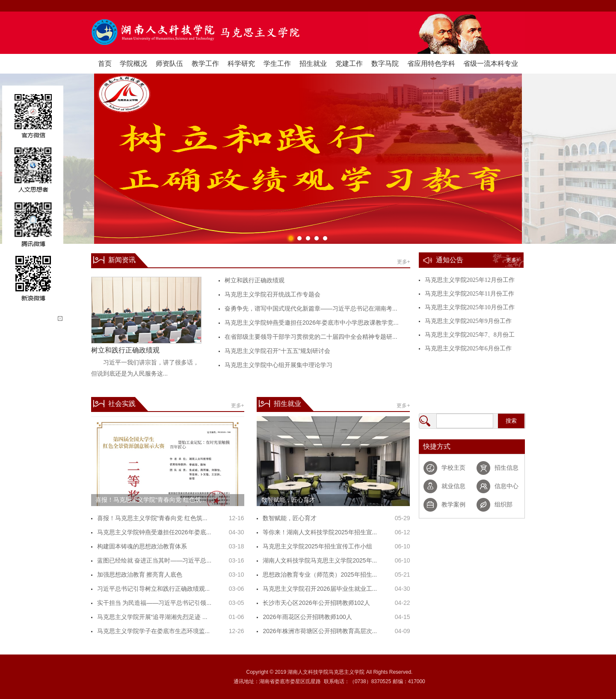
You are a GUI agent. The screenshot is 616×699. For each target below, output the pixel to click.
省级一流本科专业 (491, 64)
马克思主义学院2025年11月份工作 (469, 294)
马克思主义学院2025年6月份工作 (468, 348)
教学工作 (205, 64)
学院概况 (133, 64)
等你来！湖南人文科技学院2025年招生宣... (320, 532)
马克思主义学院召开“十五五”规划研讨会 (277, 351)
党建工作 (349, 64)
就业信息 (453, 486)
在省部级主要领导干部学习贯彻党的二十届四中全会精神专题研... (311, 337)
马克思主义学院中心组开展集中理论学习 (278, 365)
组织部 (503, 505)
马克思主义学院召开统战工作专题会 (272, 294)
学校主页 (453, 468)
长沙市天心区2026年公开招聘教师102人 (316, 603)
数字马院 (385, 64)
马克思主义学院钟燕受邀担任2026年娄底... (154, 532)
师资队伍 (169, 64)
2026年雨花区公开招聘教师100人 (307, 617)
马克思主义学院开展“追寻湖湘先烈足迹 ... (152, 617)
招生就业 (313, 64)
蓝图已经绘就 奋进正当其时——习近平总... (154, 560)
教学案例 (453, 505)
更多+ (404, 262)
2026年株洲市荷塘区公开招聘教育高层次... (320, 631)
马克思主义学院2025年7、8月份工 (470, 335)
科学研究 (241, 64)
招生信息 (506, 468)
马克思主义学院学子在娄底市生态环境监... (154, 631)
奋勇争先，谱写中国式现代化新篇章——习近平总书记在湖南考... (311, 308)
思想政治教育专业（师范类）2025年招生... (320, 575)
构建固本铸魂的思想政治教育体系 (142, 546)
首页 (105, 64)
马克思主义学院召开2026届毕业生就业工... (320, 589)
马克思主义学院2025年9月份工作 (468, 321)
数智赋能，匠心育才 (290, 518)
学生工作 (277, 64)
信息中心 (506, 486)
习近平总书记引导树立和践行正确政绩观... (154, 589)
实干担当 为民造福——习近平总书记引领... (154, 603)
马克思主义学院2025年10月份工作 (470, 307)
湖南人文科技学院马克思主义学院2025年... (320, 560)
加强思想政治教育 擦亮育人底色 (140, 575)
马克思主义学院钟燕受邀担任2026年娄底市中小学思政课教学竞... (312, 323)
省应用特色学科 (431, 64)
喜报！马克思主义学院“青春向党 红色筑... (152, 518)
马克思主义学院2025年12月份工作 (470, 280)
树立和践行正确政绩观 (255, 280)
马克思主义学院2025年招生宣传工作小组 (317, 546)
